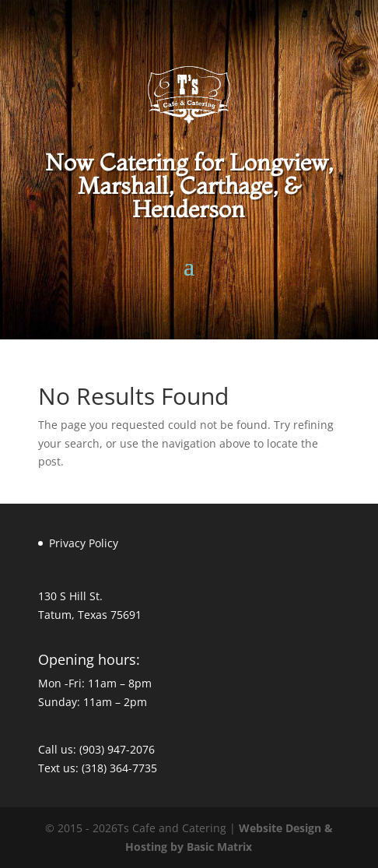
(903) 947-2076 (117, 749)
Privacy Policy (84, 543)
